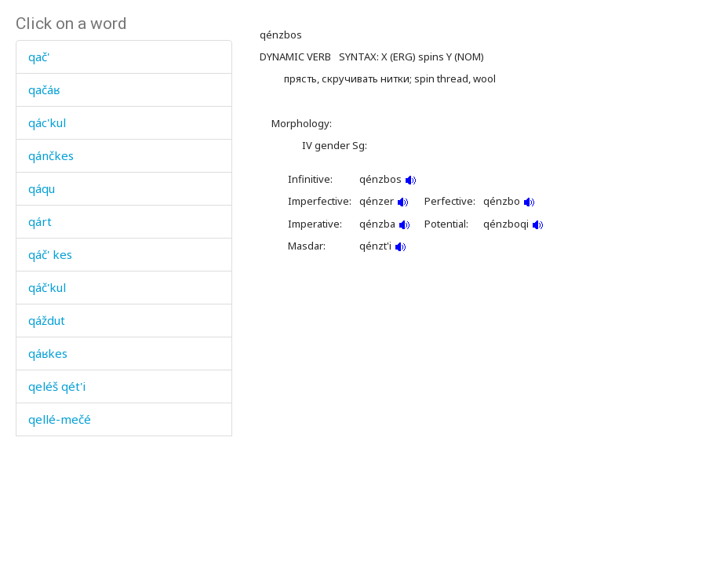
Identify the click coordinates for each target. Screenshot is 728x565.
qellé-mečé (60, 419)
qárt (40, 221)
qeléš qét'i (57, 386)
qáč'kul (47, 287)
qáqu (42, 188)
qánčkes (51, 155)
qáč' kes (50, 254)
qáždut (47, 320)
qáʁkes (48, 353)
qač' (39, 56)
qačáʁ (44, 89)
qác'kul (47, 122)
